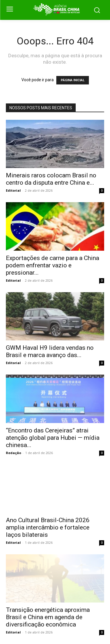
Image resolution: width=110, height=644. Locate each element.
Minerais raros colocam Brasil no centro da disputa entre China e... (51, 179)
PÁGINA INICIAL (73, 80)
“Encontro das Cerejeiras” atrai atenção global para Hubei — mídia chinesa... (53, 438)
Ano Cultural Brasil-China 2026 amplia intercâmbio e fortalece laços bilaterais (48, 527)
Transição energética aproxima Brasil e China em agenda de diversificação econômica (48, 617)
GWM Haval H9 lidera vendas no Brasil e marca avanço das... (50, 351)
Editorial (13, 190)
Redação (13, 453)
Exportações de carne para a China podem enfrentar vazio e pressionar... (53, 265)
